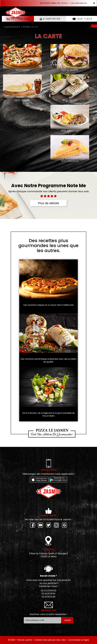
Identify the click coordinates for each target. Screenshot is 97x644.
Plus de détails (49, 203)
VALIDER (67, 620)
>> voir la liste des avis (78, 3)
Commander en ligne (78, 640)
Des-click (61, 640)
